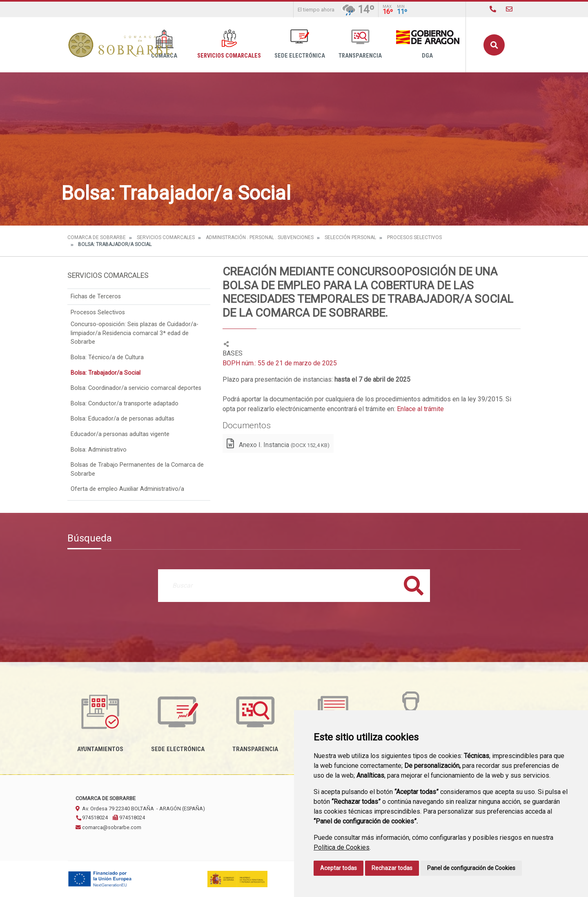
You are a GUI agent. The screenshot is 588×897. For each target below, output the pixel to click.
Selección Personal (350, 237)
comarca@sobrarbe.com (108, 827)
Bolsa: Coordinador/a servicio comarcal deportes (136, 388)
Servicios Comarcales (229, 44)
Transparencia (360, 44)
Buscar (494, 45)
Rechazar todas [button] (392, 868)
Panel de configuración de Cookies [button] (471, 868)
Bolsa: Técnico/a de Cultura (107, 357)
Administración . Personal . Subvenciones (260, 237)
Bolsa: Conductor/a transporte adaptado (125, 404)
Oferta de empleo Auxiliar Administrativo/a (127, 489)
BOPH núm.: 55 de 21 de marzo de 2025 (280, 363)
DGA (427, 44)
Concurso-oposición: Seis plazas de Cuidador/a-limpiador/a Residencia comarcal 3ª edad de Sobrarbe (135, 333)
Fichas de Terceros (96, 296)
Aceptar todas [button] (339, 868)
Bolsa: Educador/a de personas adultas (122, 419)
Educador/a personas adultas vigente (120, 434)
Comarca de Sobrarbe (97, 237)
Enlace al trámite (420, 409)
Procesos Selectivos (414, 237)
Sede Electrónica (300, 44)
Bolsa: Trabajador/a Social (106, 373)
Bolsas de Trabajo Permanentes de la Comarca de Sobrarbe (137, 469)
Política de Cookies (342, 847)
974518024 (92, 818)
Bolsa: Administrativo (99, 450)
